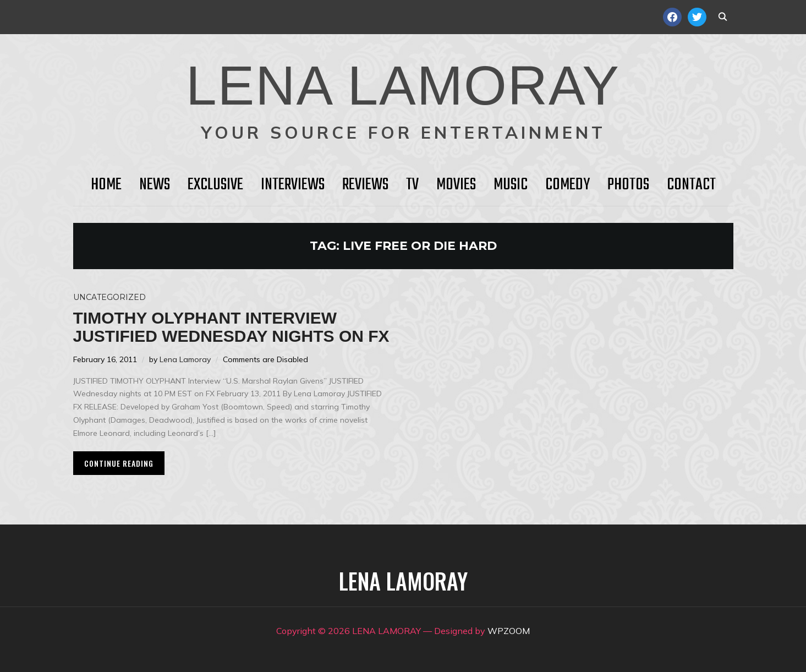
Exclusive (215, 185)
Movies (456, 185)
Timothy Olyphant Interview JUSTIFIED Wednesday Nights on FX (231, 327)
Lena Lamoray (185, 359)
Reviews (365, 185)
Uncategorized (109, 297)
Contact (691, 185)
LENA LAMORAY (403, 85)
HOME (106, 185)
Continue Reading (119, 463)
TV (412, 185)
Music (511, 185)
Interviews (293, 185)
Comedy (568, 185)
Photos (628, 185)
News (155, 185)
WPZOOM (509, 631)
